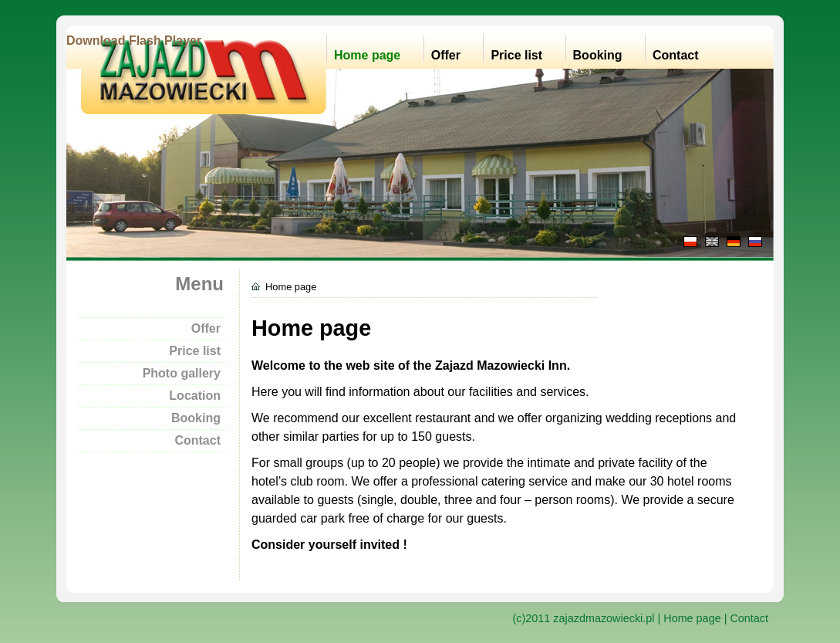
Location (195, 396)
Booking (598, 55)
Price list (516, 55)
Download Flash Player (134, 41)
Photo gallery (182, 373)
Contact (676, 55)
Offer (446, 55)
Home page (367, 55)
